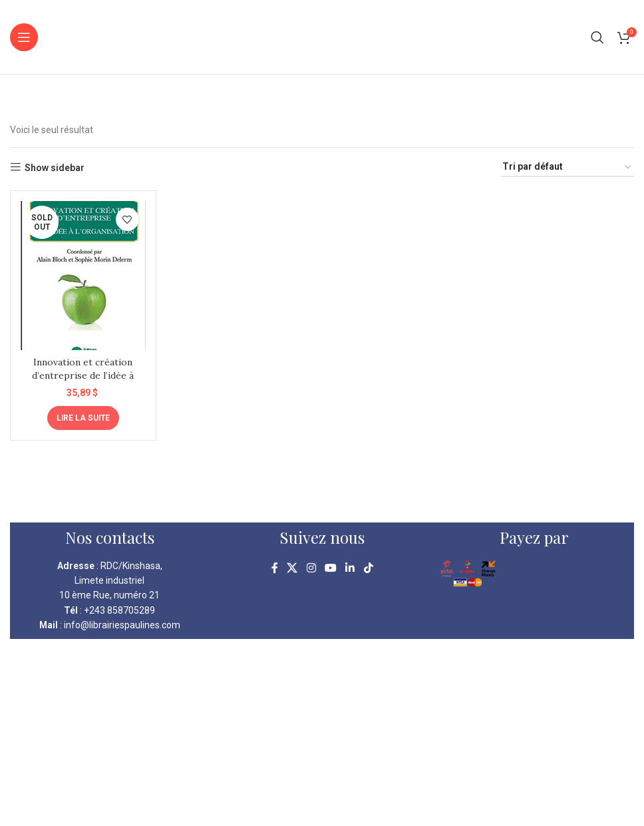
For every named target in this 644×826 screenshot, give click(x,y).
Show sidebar (55, 168)
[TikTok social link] (368, 569)
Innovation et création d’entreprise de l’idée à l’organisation (83, 375)
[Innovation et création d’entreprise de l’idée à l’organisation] (83, 276)
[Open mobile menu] (24, 37)
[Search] (597, 37)
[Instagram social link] (311, 569)
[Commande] (567, 167)
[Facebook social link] (275, 569)
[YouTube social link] (330, 569)
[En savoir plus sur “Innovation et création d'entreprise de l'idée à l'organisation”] (83, 418)
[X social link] (292, 569)
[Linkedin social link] (350, 569)
